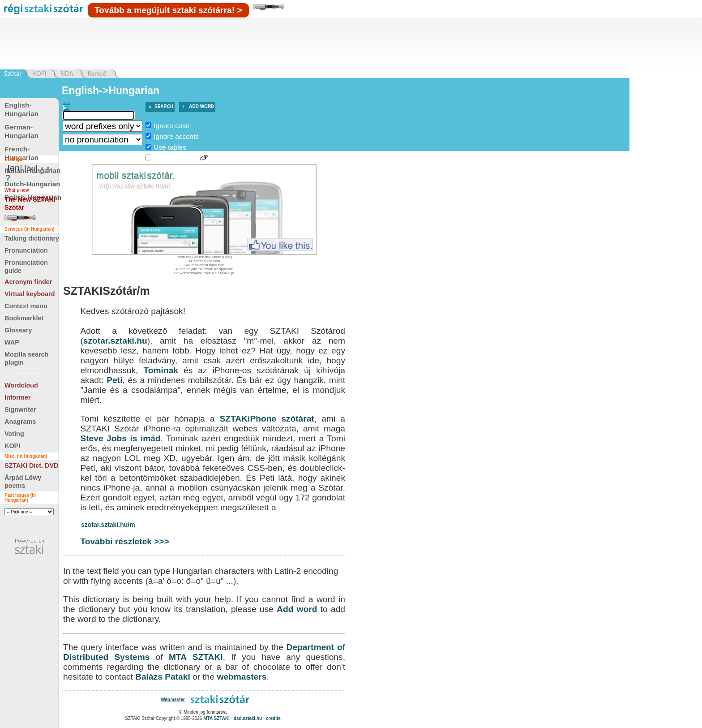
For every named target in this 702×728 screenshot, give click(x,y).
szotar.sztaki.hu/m (108, 525)
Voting (14, 434)
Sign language (175, 158)
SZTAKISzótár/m (107, 291)
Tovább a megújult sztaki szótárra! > (168, 10)
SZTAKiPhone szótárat (267, 419)
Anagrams (20, 422)
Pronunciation (26, 250)
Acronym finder (28, 282)
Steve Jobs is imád (120, 438)
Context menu (26, 306)
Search (164, 106)
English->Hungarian (111, 90)
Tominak (161, 370)
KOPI (12, 446)
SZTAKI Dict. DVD (31, 465)
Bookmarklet (24, 318)
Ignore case (171, 126)
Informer (17, 397)
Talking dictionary (32, 238)
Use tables (170, 147)
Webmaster (173, 700)
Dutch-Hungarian (32, 184)
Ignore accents (176, 136)
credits (273, 718)
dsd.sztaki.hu (248, 718)
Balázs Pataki (163, 677)
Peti (114, 380)
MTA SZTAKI (196, 657)
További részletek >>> (125, 541)
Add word (201, 106)
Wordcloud (21, 385)
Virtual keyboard (30, 294)
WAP (12, 342)
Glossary (18, 330)
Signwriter (20, 409)
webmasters (242, 677)
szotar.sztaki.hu (115, 341)
